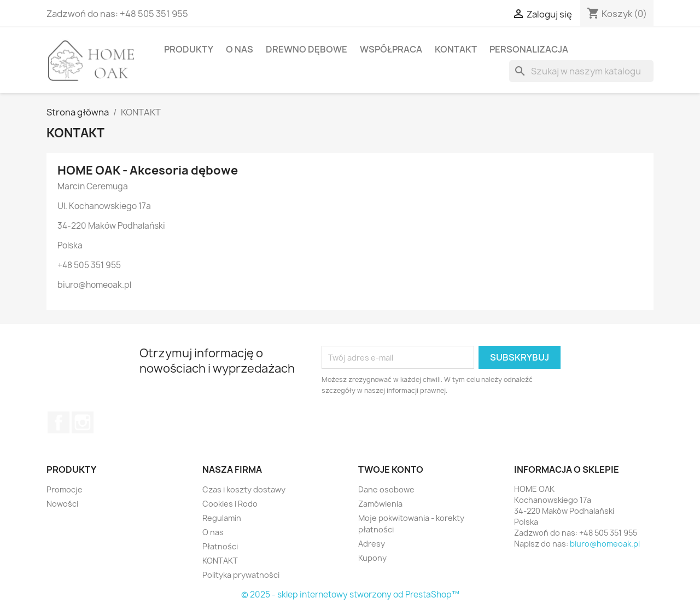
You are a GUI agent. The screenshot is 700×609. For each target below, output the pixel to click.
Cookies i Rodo (230, 504)
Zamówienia (380, 504)
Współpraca (391, 49)
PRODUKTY (189, 49)
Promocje (65, 489)
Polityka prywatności (241, 575)
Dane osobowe (386, 489)
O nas (240, 49)
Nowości (62, 504)
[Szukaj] (581, 71)
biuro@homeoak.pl (605, 544)
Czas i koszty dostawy (244, 489)
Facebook (59, 422)
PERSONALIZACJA (529, 49)
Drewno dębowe (307, 49)
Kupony (372, 558)
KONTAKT (456, 49)
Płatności (220, 546)
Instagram (83, 422)
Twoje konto (391, 469)
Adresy (372, 544)
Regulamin (222, 518)
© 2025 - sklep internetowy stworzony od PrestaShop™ (350, 594)
